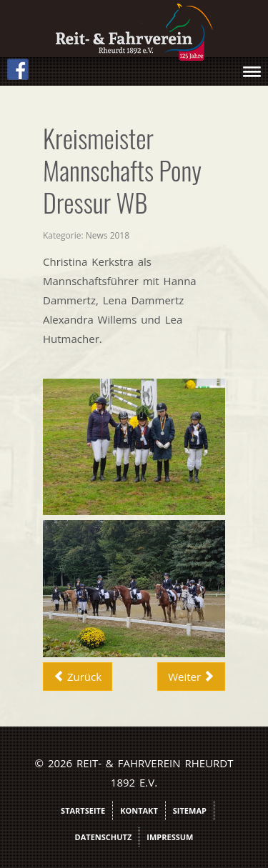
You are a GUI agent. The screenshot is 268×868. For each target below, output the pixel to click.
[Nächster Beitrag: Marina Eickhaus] (191, 677)
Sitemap (190, 810)
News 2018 (108, 235)
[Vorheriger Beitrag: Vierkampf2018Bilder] (78, 677)
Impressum (170, 837)
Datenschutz (104, 837)
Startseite (83, 810)
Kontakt (139, 810)
